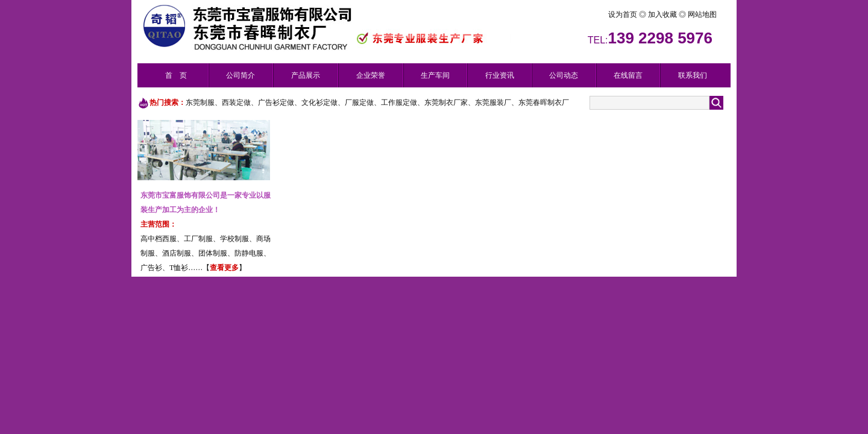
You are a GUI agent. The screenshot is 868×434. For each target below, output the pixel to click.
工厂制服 (198, 239)
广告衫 (151, 268)
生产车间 (435, 75)
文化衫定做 (319, 102)
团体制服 (213, 253)
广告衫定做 (276, 102)
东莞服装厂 (493, 102)
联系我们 (693, 75)
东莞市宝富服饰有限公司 (180, 195)
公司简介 (241, 75)
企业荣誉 (371, 75)
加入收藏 (663, 14)
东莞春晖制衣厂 (544, 102)
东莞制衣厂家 (446, 102)
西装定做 (236, 102)
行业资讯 (500, 75)
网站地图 (701, 14)
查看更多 (224, 268)
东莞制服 (200, 102)
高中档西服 (159, 239)
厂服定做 (359, 102)
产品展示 (306, 75)
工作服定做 (399, 102)
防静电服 (249, 253)
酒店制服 (177, 253)
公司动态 (564, 75)
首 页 (176, 75)
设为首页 (601, 14)
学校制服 (234, 239)
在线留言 (628, 75)
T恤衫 (179, 268)
